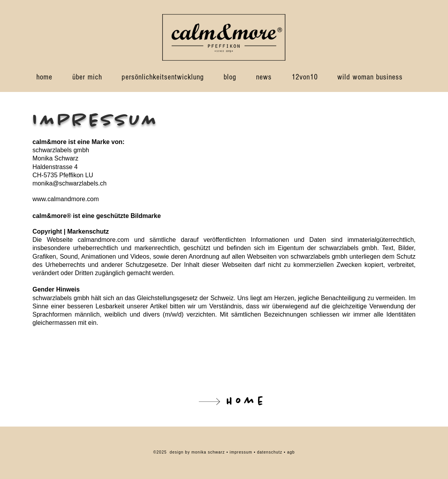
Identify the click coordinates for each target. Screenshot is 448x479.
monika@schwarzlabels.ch (70, 183)
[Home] (224, 401)
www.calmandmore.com (66, 199)
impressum (242, 452)
